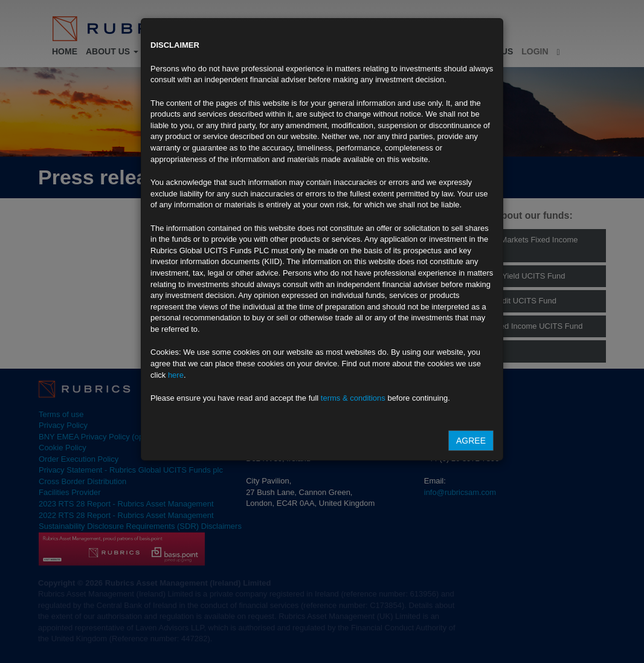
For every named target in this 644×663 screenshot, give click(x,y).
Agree (471, 441)
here (176, 375)
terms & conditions (353, 398)
